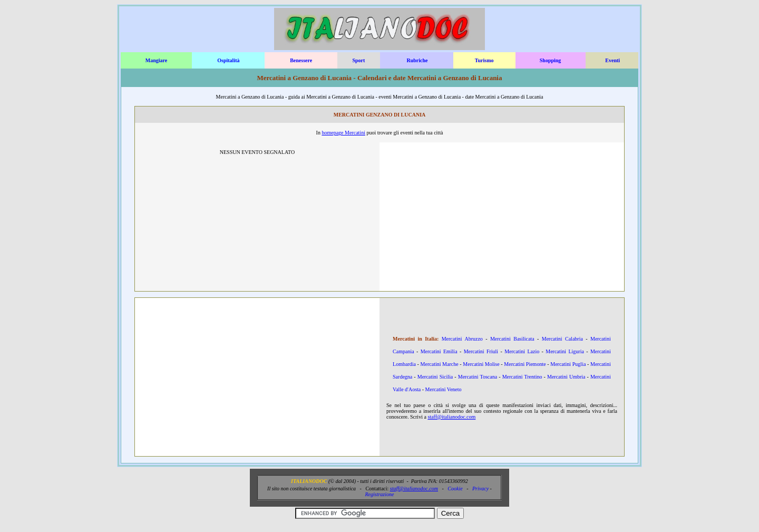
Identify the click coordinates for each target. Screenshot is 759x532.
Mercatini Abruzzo (462, 339)
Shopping (551, 60)
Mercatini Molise (481, 364)
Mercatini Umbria (566, 377)
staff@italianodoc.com (451, 417)
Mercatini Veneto (444, 389)
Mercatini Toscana (478, 377)
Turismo (484, 60)
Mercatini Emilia (439, 351)
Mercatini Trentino (522, 377)
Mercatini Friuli (481, 351)
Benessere (301, 60)
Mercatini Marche (440, 364)
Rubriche (417, 60)
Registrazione (379, 494)
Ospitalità (228, 60)
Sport (358, 60)
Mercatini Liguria (565, 351)
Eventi (612, 60)
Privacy (480, 489)
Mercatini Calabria (562, 339)
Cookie (455, 489)
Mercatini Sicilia (435, 377)
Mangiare (156, 60)
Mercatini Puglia (568, 364)
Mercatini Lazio (522, 351)
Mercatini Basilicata (512, 339)
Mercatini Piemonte (525, 364)
